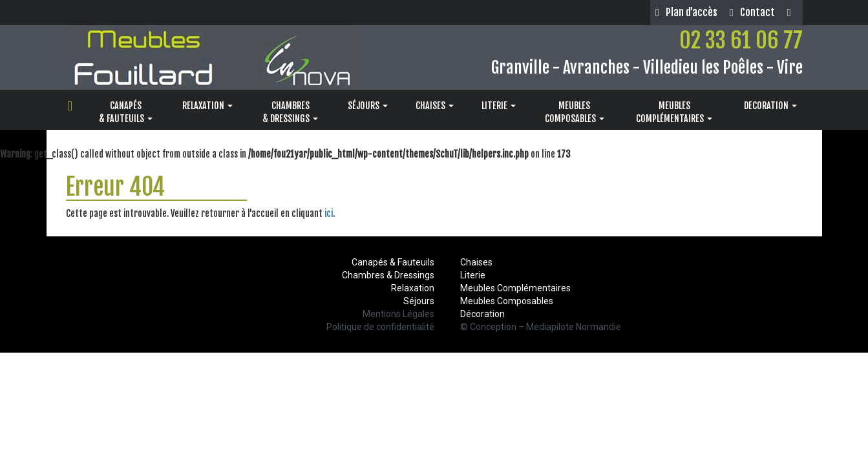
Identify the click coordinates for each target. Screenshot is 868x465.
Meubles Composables (507, 301)
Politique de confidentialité (380, 327)
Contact (752, 12)
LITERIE (499, 106)
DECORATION (770, 106)
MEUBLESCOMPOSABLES (575, 112)
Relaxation (413, 288)
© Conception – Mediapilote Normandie (541, 327)
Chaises (476, 262)
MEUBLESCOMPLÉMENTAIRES (674, 112)
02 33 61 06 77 (741, 40)
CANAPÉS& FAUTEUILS (126, 112)
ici (329, 213)
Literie (473, 275)
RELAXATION (207, 106)
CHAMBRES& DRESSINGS (290, 112)
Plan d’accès (686, 12)
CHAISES (435, 106)
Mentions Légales (398, 314)
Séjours (419, 301)
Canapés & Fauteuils (393, 262)
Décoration (482, 314)
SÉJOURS (368, 106)
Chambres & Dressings (388, 275)
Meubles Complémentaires (515, 288)
